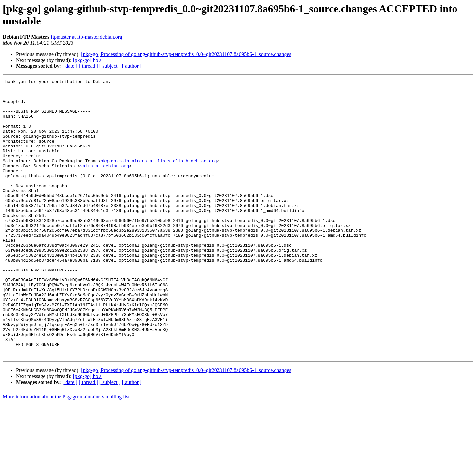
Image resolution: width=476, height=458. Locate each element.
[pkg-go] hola (87, 60)
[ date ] (70, 66)
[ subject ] (110, 66)
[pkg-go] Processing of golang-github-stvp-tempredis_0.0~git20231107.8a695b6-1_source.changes (186, 54)
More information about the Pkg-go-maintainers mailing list (66, 452)
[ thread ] (88, 66)
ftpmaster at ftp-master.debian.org (86, 37)
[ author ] (132, 66)
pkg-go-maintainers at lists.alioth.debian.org (159, 178)
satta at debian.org (104, 184)
